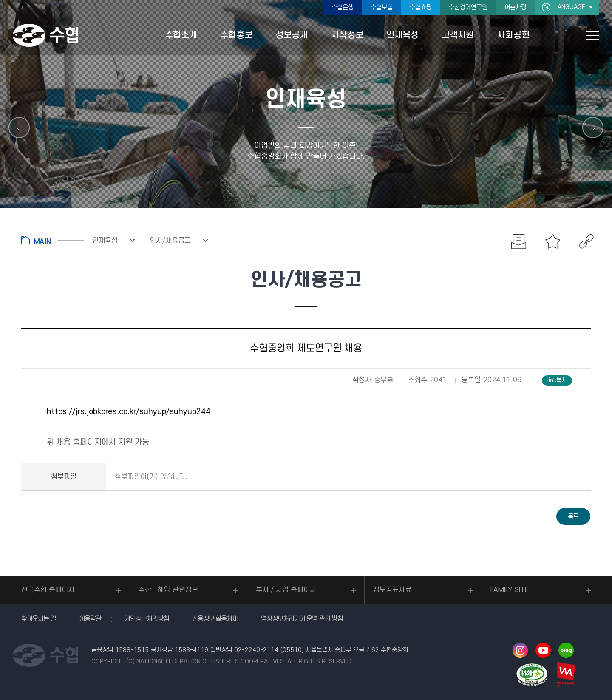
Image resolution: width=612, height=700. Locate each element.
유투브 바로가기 (543, 650)
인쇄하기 (518, 241)
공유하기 (586, 241)
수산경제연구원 (468, 7)
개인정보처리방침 (147, 619)
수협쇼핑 (421, 7)
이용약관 (90, 619)
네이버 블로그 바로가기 (566, 650)
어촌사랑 (516, 7)
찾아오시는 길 (38, 619)
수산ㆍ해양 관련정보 (168, 590)
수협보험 (382, 7)
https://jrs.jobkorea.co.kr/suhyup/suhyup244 (129, 412)
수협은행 (343, 7)
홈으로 (52, 240)
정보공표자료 (392, 590)
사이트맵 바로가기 (593, 35)
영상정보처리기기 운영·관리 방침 (302, 619)
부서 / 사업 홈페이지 (286, 590)
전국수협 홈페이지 (48, 590)
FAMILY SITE (510, 590)
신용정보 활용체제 (215, 619)
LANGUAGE (570, 7)
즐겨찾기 (552, 241)
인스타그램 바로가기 (520, 650)
